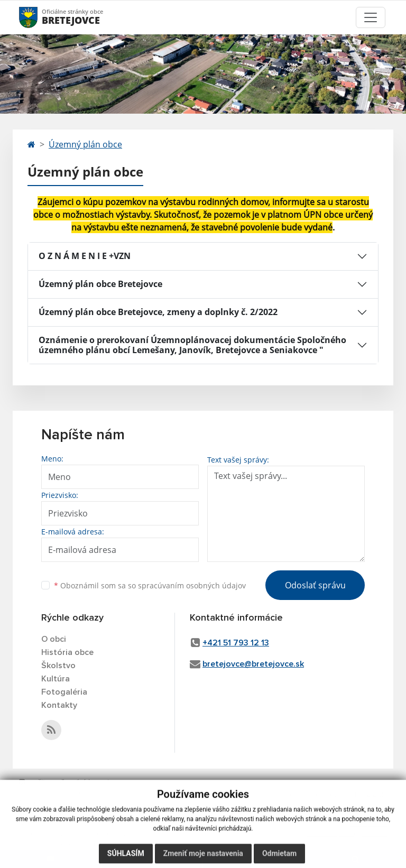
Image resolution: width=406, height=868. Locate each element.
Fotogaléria (64, 692)
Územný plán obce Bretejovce (100, 284)
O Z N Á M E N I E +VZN (85, 256)
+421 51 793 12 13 (236, 643)
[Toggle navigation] (371, 17)
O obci (54, 639)
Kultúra (56, 679)
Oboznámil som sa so (150, 585)
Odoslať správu (315, 585)
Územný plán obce (85, 144)
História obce (67, 652)
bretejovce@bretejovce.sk (253, 664)
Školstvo (58, 666)
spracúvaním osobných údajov (192, 585)
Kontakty (59, 705)
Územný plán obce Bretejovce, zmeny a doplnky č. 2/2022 (158, 312)
